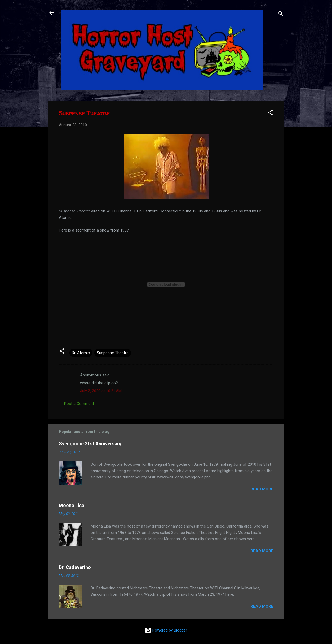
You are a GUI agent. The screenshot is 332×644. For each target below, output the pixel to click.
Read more (262, 489)
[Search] (281, 14)
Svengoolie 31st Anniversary (90, 444)
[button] (270, 113)
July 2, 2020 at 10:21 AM (101, 391)
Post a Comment (79, 404)
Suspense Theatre (113, 353)
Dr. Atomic (81, 353)
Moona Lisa (72, 505)
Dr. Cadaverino (75, 567)
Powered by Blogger (166, 630)
